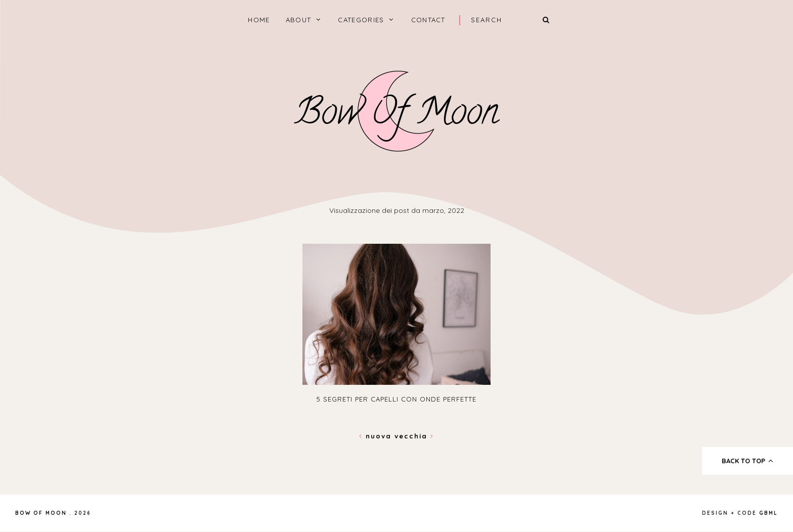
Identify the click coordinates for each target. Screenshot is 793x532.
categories (361, 20)
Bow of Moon (41, 513)
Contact (428, 20)
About (299, 20)
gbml (768, 513)
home (259, 20)
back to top (748, 461)
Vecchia (414, 436)
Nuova (377, 436)
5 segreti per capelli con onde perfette (396, 399)
